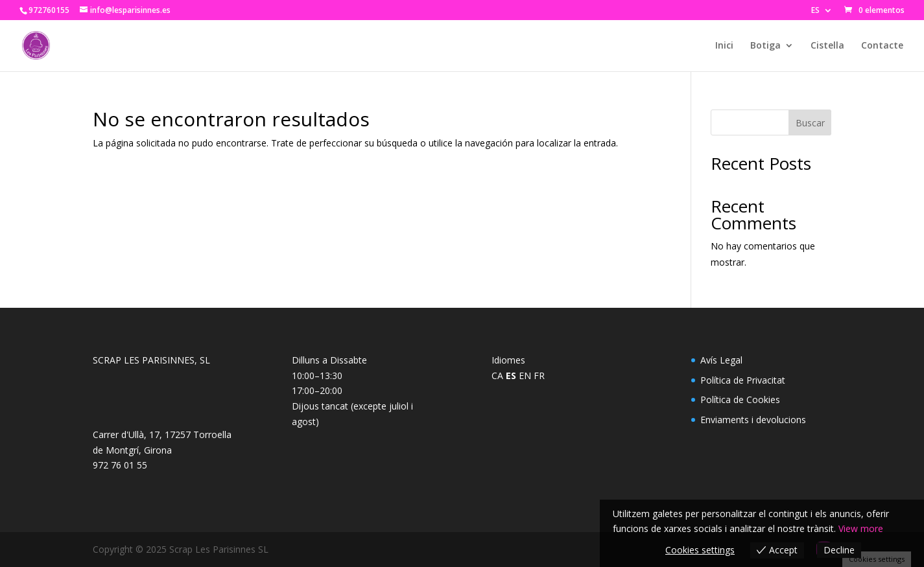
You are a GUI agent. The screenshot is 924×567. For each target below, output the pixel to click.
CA (497, 376)
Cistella (827, 46)
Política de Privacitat (743, 380)
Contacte (882, 46)
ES (815, 11)
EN (525, 376)
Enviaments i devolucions (753, 420)
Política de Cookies (740, 399)
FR (539, 376)
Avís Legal (721, 360)
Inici (724, 46)
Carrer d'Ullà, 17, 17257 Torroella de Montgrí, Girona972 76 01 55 (162, 450)
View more (861, 528)
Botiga (765, 46)
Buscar (810, 123)
